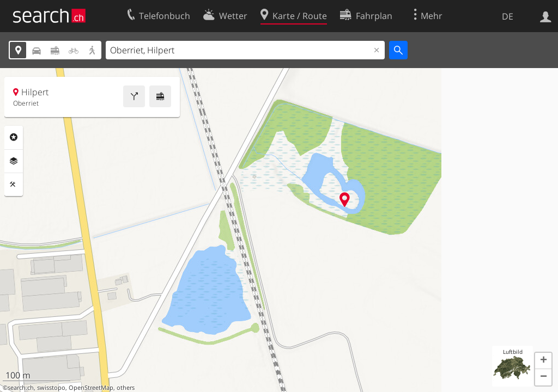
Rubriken (14, 137)
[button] (543, 361)
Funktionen (14, 185)
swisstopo (51, 388)
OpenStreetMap (91, 388)
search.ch (21, 388)
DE (508, 16)
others (126, 388)
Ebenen (14, 161)
